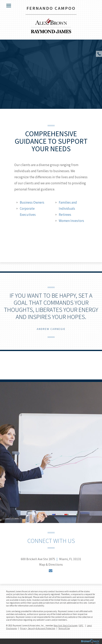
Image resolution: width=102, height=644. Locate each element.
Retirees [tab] (65, 215)
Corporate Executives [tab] (28, 212)
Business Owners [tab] (32, 202)
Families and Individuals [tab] (68, 205)
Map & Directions (51, 564)
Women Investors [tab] (71, 221)
